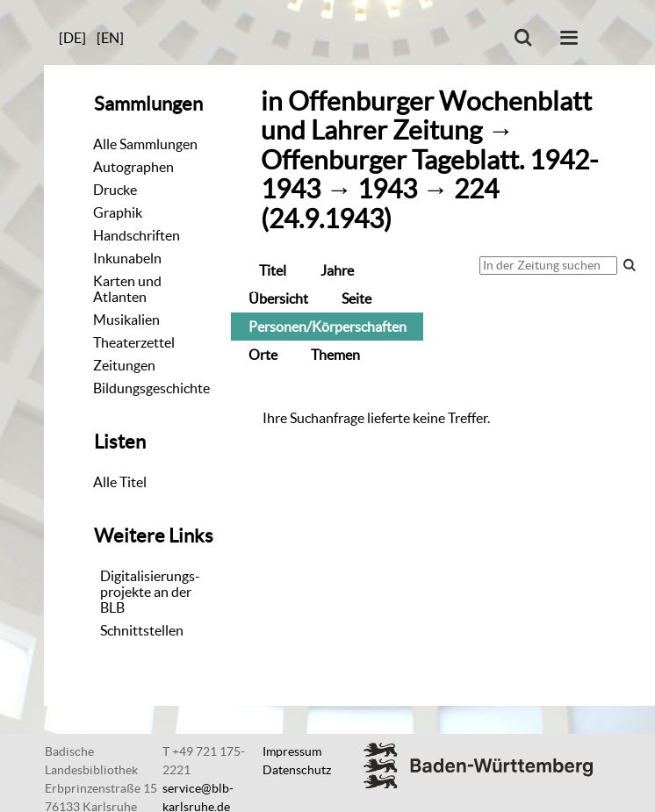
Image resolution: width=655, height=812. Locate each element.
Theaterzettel (134, 342)
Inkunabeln (127, 258)
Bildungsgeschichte (151, 388)
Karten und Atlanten (127, 289)
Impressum (292, 751)
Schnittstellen (142, 630)
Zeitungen (124, 365)
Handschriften (137, 235)
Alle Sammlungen (145, 144)
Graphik (118, 212)
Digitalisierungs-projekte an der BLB (150, 592)
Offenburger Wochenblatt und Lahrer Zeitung (426, 116)
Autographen (133, 167)
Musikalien (126, 320)
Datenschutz (297, 770)
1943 (387, 189)
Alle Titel (120, 482)
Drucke (115, 190)
